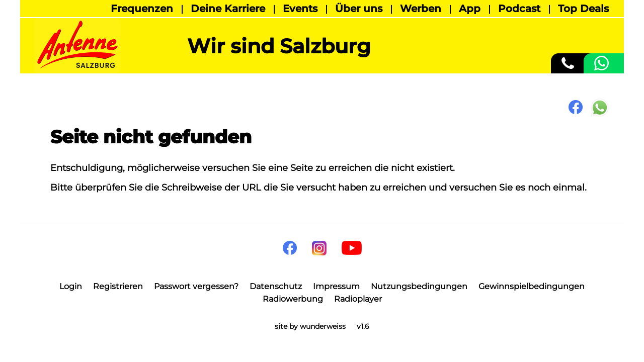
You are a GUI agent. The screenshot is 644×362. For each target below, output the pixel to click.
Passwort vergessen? (196, 286)
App (470, 9)
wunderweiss (323, 326)
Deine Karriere (228, 9)
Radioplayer (358, 299)
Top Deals (583, 9)
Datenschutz (276, 286)
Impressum (336, 286)
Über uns (359, 9)
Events (300, 9)
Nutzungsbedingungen (419, 286)
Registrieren (118, 286)
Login (71, 286)
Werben (421, 9)
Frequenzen (142, 9)
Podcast (519, 9)
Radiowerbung (293, 299)
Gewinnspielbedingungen (532, 286)
